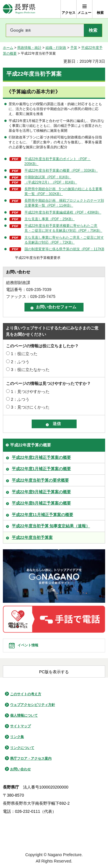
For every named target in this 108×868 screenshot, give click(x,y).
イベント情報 (28, 645)
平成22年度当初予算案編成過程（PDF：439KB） (63, 212)
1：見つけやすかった (30, 392)
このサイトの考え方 (26, 694)
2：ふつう (20, 362)
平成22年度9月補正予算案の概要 (41, 492)
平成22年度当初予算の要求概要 (40, 480)
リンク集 (17, 737)
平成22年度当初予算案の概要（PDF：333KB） (61, 170)
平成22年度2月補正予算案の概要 (41, 457)
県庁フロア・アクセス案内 (31, 758)
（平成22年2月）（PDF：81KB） (51, 182)
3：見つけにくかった (30, 407)
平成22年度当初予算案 (32, 537)
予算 (74, 48)
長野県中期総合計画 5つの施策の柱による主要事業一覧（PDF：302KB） (64, 191)
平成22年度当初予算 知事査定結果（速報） (51, 526)
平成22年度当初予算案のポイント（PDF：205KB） (58, 161)
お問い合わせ (20, 769)
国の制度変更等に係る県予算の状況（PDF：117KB (64, 249)
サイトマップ (20, 726)
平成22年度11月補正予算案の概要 (42, 515)
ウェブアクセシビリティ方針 (33, 705)
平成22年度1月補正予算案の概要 (41, 469)
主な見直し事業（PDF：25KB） (50, 219)
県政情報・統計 (29, 48)
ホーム (8, 48)
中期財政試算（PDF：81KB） (48, 177)
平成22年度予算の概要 (31, 445)
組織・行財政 (56, 48)
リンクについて (22, 748)
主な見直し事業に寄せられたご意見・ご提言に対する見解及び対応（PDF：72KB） (64, 240)
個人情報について (24, 715)
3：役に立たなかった (30, 370)
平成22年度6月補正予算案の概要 (41, 503)
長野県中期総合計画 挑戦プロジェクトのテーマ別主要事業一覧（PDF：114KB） (64, 203)
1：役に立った (24, 354)
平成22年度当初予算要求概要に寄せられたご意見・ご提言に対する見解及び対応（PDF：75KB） (63, 228)
